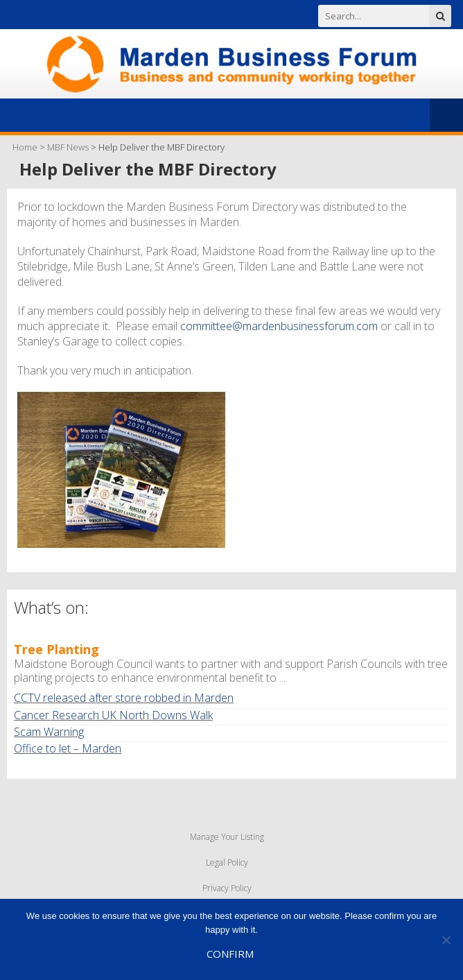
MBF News (68, 147)
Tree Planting (56, 649)
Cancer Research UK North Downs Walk (113, 715)
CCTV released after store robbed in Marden (124, 698)
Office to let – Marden (68, 748)
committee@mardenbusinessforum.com (279, 326)
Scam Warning (49, 732)
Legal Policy (227, 862)
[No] (446, 940)
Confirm (230, 954)
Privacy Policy (227, 888)
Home (25, 147)
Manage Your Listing (227, 837)
